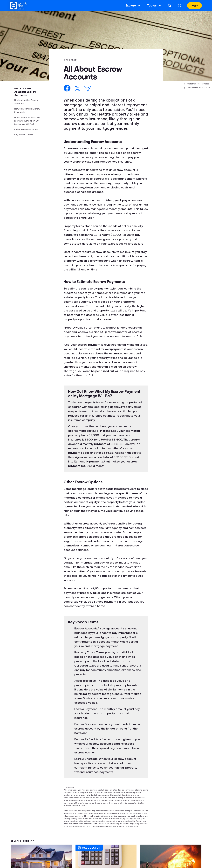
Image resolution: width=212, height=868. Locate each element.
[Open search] (170, 6)
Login (194, 5)
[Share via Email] (88, 89)
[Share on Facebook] (67, 88)
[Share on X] (77, 89)
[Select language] (179, 6)
